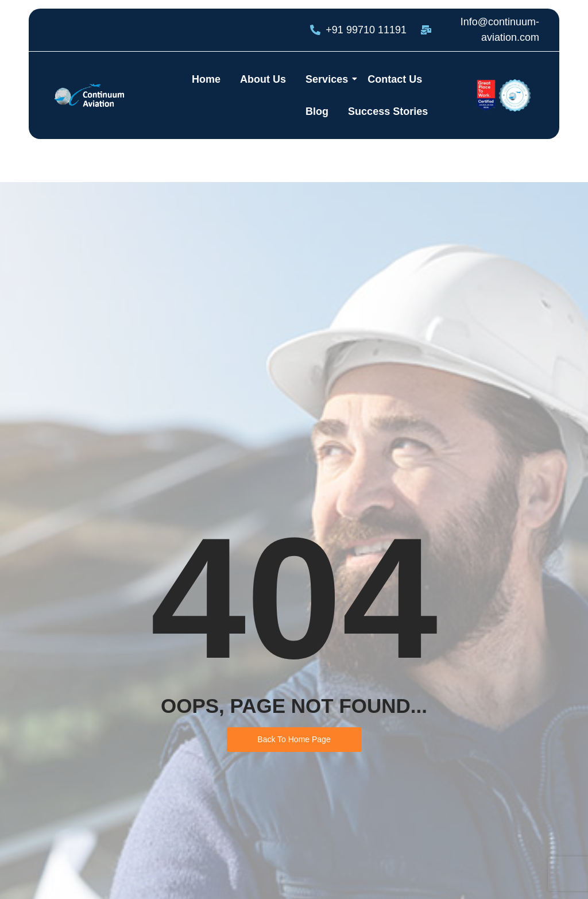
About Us (263, 79)
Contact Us (395, 79)
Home (206, 79)
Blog (317, 111)
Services (329, 79)
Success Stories (388, 111)
